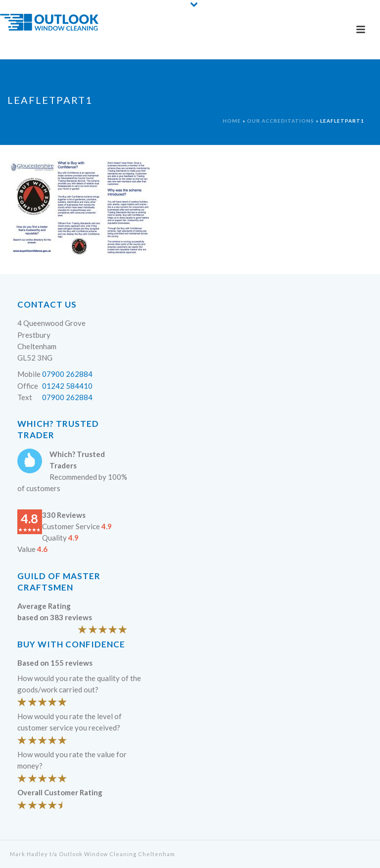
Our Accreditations (281, 121)
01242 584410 (67, 386)
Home (232, 121)
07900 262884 (67, 374)
